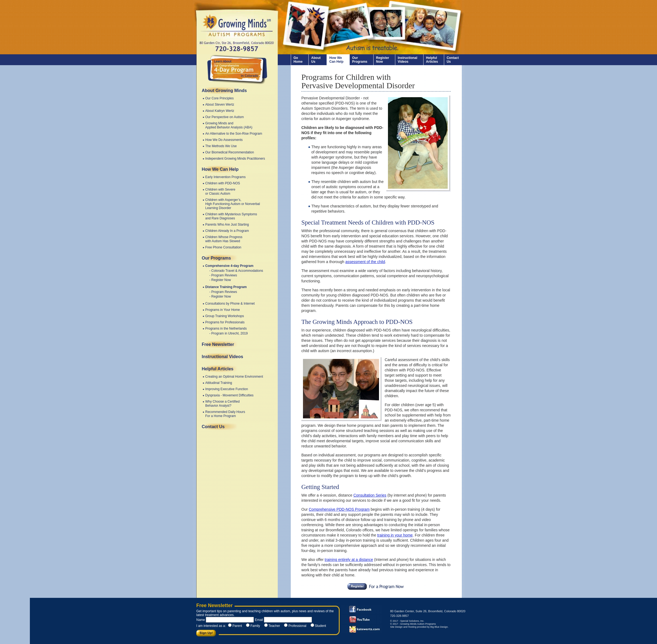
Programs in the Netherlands (226, 329)
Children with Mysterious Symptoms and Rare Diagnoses (231, 216)
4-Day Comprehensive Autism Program (237, 70)
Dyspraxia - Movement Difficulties (229, 395)
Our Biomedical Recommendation (230, 152)
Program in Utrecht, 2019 (229, 333)
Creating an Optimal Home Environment (234, 377)
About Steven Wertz (220, 105)
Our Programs (360, 60)
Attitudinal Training (219, 383)
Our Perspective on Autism (225, 117)
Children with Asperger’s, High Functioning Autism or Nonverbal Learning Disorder (233, 204)
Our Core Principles (219, 98)
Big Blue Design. (439, 627)
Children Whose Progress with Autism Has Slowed (224, 239)
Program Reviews (224, 275)
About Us (316, 60)
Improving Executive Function (227, 389)
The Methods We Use (221, 146)
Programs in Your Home (222, 310)
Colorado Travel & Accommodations (237, 271)
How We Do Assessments (224, 140)
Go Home (298, 60)
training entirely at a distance (349, 560)
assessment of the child (365, 262)
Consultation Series (370, 495)
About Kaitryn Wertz (220, 111)
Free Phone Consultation (223, 247)
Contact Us (453, 60)
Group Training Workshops (225, 316)
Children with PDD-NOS (223, 183)
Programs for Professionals (225, 322)
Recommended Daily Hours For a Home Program (225, 414)
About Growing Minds (224, 91)
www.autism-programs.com (236, 27)
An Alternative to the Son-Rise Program (234, 134)
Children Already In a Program (227, 231)
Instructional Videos (408, 60)
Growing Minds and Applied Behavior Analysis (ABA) (229, 125)
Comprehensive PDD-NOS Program (339, 509)
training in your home (395, 535)
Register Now (383, 60)
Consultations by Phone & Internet (230, 304)
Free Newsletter (218, 344)
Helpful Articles (432, 60)
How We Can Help (336, 60)
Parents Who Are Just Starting (227, 225)
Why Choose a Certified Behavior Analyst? (222, 404)
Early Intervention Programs (225, 177)
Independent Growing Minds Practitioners (235, 159)
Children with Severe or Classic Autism (220, 192)
